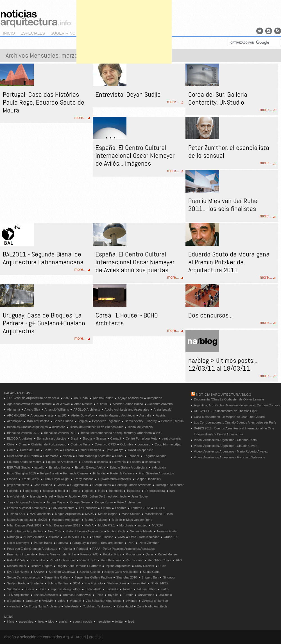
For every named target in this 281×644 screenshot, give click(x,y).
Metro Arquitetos (96, 520)
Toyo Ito (113, 595)
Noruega (13, 537)
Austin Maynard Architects (117, 415)
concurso (144, 444)
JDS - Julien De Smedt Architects (104, 496)
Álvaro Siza (32, 409)
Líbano (106, 508)
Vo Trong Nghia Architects (42, 606)
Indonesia (116, 491)
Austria (160, 415)
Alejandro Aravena (160, 404)
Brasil (74, 438)
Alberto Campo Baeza (128, 404)
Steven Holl (138, 583)
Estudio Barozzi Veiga (90, 467)
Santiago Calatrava (62, 572)
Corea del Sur (30, 450)
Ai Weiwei (63, 404)
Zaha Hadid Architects (152, 606)
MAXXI (42, 520)
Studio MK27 (159, 583)
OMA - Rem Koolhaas (144, 537)
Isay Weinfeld (16, 496)
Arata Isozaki (162, 409)
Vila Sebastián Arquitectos (104, 601)
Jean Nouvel (140, 496)
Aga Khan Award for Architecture (29, 404)
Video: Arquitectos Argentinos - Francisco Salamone (230, 457)
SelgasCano (151, 572)
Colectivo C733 (105, 444)
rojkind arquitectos (118, 566)
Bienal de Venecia (140, 427)
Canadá (116, 438)
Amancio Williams (57, 409)
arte (51, 415)
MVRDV (157, 525)
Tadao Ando (93, 589)
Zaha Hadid (125, 606)
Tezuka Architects (46, 595)
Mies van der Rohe (139, 520)
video (62, 601)
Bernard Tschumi (173, 421)
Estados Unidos (60, 467)
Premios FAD (89, 554)
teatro (165, 589)
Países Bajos (43, 543)
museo (143, 525)
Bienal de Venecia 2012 (60, 433)
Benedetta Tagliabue (106, 421)
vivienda (132, 601)
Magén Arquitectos (68, 514)
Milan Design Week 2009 (24, 525)
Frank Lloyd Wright (56, 479)
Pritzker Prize (112, 554)
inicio (9, 33)
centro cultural (172, 438)
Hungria (75, 491)
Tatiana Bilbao (147, 589)
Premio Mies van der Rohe (57, 554)
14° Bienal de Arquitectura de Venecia (33, 398)
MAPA (89, 514)
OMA (121, 537)
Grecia (61, 485)
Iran (172, 491)
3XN (66, 398)
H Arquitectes (102, 485)
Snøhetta (37, 583)
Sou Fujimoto (94, 583)
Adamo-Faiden (103, 398)
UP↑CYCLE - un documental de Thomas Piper (226, 411)
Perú (131, 543)
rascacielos (38, 560)
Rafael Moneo (167, 554)
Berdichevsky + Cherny (141, 421)
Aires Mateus (83, 404)
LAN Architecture (63, 508)
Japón (72, 496)
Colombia (127, 444)
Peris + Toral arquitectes (107, 543)
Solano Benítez (58, 583)
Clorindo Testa (80, 444)
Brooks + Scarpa (94, 438)
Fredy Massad (84, 479)
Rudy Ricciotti (145, 566)
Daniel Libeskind (90, 450)
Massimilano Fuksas (159, 514)
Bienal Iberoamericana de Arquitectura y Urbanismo (116, 433)
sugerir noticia (68, 33)
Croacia (69, 450)
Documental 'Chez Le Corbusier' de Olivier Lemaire (229, 399)
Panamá (62, 543)
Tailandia (112, 589)
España (135, 462)
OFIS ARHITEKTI (76, 537)
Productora (133, 554)
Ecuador (133, 456)
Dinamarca (51, 456)
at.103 (62, 415)
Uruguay (32, 601)
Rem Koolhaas (111, 560)
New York (55, 531)
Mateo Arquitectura (20, 520)
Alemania (13, 409)
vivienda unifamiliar (155, 601)
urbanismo (14, 601)
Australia (145, 415)
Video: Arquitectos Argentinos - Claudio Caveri (226, 446)
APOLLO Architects (87, 409)
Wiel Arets (71, 606)
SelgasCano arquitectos (23, 577)
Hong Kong (31, 491)
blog (51, 622)
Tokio (99, 595)
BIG (159, 433)
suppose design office (66, 589)
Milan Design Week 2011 (63, 525)
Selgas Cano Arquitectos (121, 572)
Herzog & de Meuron (170, 485)
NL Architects (116, 531)
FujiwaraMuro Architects (115, 479)
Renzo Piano (134, 560)
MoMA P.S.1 (106, 525)
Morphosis (127, 525)
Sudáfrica (13, 589)
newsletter (104, 622)
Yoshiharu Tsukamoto (98, 606)
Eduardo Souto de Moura (24, 462)
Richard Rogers (41, 566)
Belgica (83, 421)
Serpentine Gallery (57, 577)
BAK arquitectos (38, 421)
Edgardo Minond (155, 456)
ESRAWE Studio (19, 467)
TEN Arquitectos (18, 595)
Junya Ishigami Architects (24, 502)
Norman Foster (167, 531)
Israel (49, 496)
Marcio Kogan (108, 514)
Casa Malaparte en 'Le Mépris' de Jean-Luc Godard (229, 417)
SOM (77, 583)
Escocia (87, 462)
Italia (61, 496)
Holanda (13, 491)
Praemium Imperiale (21, 554)
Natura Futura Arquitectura (25, 531)
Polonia (67, 549)
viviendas (13, 606)
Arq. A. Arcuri (74, 637)
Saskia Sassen (90, 572)
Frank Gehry (30, 479)
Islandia (35, 496)
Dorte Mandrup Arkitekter (93, 456)
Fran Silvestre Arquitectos (156, 473)
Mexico (117, 520)
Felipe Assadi (49, 473)
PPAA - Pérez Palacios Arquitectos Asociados (124, 549)
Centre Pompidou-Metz (141, 438)
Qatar (149, 554)
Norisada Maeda (141, 531)
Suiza (42, 589)
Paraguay (79, 543)
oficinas (54, 537)
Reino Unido (88, 560)
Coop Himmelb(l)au (168, 444)
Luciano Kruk (16, 514)
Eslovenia (119, 462)
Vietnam (75, 601)
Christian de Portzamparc (49, 444)
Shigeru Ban (150, 577)
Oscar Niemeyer (18, 543)
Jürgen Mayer (56, 502)
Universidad (146, 595)
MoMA (89, 525)
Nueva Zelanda (34, 537)
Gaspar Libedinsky (148, 479)
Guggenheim (79, 485)
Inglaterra (133, 491)
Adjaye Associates (130, 398)
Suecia (29, 589)
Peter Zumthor (149, 543)
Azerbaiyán (15, 421)
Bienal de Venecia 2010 (23, 433)
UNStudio (165, 595)
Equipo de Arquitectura (62, 462)
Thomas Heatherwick (77, 595)
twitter (119, 622)
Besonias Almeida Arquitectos (27, 427)
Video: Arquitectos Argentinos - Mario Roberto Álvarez (231, 451)
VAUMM (48, 601)
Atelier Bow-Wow (83, 415)
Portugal (82, 549)
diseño (67, 456)
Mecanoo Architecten (66, 520)
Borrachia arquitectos (52, 438)
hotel (62, 491)
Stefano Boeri (116, 583)
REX (179, 560)
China (23, 444)
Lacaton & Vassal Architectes (27, 508)
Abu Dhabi (81, 398)
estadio (39, 467)
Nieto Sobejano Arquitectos (84, 531)
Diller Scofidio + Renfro (23, 456)
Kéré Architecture (129, 502)
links (41, 622)
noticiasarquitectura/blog (224, 395)
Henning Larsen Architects (133, 485)
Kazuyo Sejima (80, 502)
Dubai (119, 456)
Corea (11, 450)
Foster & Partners (122, 473)
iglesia (89, 491)
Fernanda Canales (76, 473)
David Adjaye (114, 450)
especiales (33, 33)
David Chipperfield (140, 450)
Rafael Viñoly (16, 560)
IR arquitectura (155, 491)
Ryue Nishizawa (18, 572)
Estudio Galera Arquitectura (129, 467)
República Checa (160, 560)
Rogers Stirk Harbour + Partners (79, 566)
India (101, 491)
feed (131, 622)
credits (95, 637)
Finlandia (99, 473)
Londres (121, 508)
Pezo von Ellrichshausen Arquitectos (32, 549)
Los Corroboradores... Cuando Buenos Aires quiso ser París (235, 422)
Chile (11, 444)
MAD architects (40, 514)
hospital (48, 491)
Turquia (128, 595)
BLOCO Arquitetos (20, 438)
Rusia (162, 566)
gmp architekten (18, 485)
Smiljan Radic (16, 583)
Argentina (37, 415)
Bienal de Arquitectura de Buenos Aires (97, 427)
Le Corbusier (88, 508)
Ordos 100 (171, 537)
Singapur (169, 577)
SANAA (39, 572)
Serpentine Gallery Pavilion (93, 577)
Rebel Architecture (62, 560)
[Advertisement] (124, 39)
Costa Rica (51, 450)
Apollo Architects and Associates (127, 409)
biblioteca (59, 427)
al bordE (102, 404)
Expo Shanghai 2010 (21, 473)
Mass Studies (131, 514)
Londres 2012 (140, 508)
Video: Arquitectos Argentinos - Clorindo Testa (225, 440)
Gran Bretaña (43, 485)
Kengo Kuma (104, 502)
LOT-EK (160, 508)
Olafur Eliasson (103, 537)
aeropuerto (155, 398)
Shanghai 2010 (127, 577)
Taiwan (127, 589)
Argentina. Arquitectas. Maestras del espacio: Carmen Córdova (237, 405)
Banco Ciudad (63, 421)
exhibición (159, 467)
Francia (12, 479)
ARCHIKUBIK (16, 415)
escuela (103, 462)
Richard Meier (17, 566)
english (64, 622)
